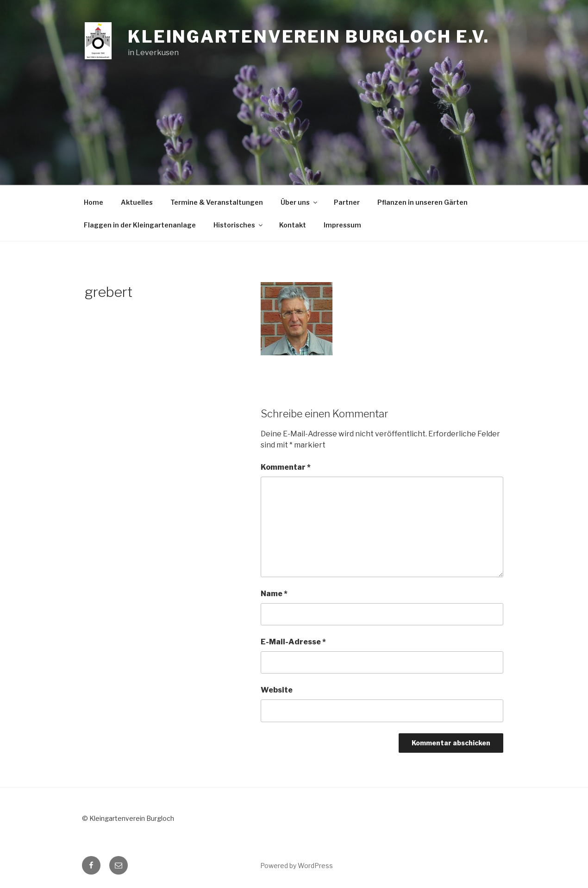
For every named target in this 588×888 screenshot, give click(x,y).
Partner (347, 202)
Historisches (239, 225)
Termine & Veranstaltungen (217, 202)
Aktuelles (137, 202)
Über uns (300, 202)
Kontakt (293, 225)
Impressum (342, 225)
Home (94, 202)
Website (277, 690)
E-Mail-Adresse (293, 642)
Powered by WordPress (297, 866)
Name (274, 594)
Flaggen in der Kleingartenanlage (140, 225)
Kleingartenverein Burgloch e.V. (309, 37)
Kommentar (286, 467)
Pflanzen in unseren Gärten (422, 202)
